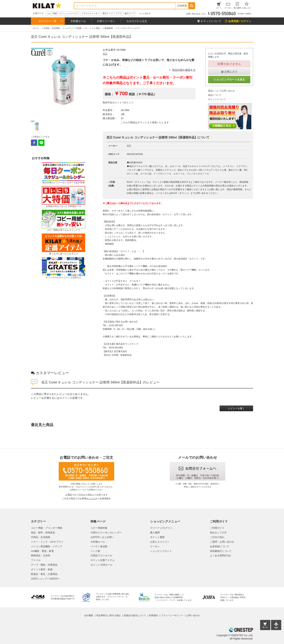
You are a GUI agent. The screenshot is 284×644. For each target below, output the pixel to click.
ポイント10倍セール (101, 565)
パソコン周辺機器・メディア (47, 546)
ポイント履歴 (157, 537)
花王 (105, 54)
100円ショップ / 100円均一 (46, 579)
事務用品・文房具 (41, 556)
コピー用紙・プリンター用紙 (47, 528)
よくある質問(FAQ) (220, 556)
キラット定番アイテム (103, 560)
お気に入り (231, 72)
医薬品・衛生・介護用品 (44, 574)
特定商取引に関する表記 (108, 615)
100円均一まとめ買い (102, 537)
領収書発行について (221, 551)
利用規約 (153, 615)
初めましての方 (218, 533)
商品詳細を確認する (184, 70)
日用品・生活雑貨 (41, 537)
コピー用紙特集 (99, 528)
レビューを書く (236, 408)
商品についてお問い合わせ (221, 91)
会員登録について (220, 546)
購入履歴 (155, 533)
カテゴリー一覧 (47, 21)
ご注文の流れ (217, 537)
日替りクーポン (106, 21)
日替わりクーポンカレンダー (106, 533)
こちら (92, 499)
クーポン (155, 546)
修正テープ (130, 13)
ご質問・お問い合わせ (222, 542)
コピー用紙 (52, 13)
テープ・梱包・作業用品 (44, 565)
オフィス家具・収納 (42, 569)
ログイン (65, 398)
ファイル (36, 560)
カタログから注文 (137, 21)
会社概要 (89, 615)
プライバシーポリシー (172, 615)
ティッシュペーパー (69, 13)
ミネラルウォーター (90, 13)
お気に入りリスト (160, 542)
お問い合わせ (193, 615)
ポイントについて (217, 99)
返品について (215, 95)
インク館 (95, 551)
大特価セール (78, 21)
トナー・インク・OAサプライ (47, 542)
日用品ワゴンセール (101, 556)
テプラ (119, 13)
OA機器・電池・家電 (42, 551)
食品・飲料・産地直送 (43, 533)
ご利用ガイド (217, 528)
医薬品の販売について (135, 615)
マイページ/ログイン (161, 528)
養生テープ (108, 13)
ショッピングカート (161, 551)
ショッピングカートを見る (229, 80)
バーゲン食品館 (99, 546)
